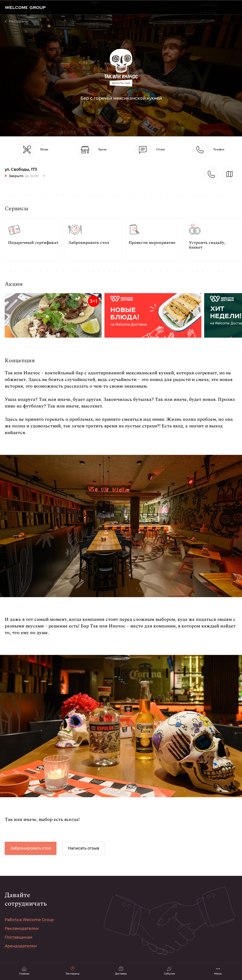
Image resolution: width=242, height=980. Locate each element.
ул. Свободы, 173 (21, 169)
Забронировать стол (31, 848)
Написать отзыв (84, 848)
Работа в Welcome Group (29, 920)
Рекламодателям (22, 929)
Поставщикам (19, 937)
